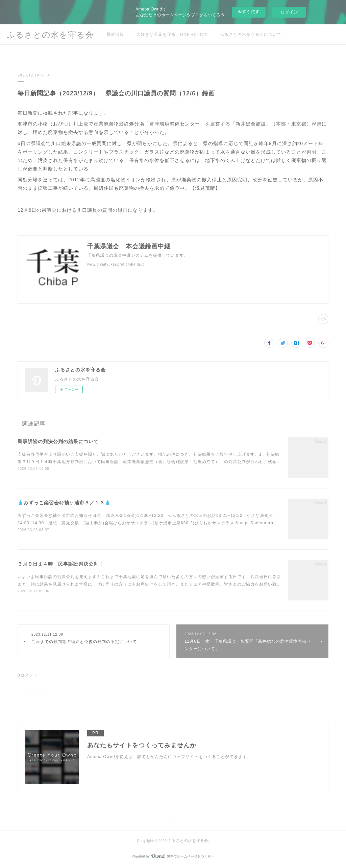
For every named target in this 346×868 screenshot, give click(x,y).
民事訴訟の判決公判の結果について (58, 441)
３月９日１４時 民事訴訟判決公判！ (61, 564)
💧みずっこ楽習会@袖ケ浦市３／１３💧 (64, 503)
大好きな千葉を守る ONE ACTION (172, 35)
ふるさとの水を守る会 (50, 35)
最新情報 (115, 35)
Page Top (173, 822)
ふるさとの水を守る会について (251, 35)
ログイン (289, 12)
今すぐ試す (249, 12)
